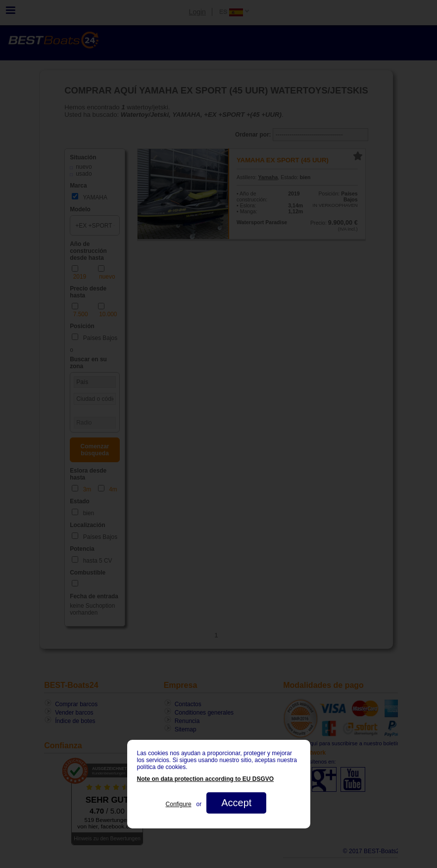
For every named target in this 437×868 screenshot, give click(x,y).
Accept (236, 803)
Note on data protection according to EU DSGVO (206, 779)
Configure (179, 804)
